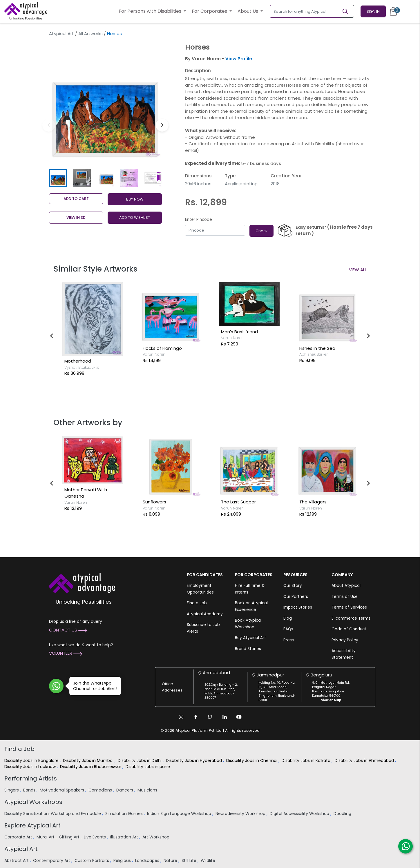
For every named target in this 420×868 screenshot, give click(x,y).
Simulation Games (125, 814)
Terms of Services (349, 607)
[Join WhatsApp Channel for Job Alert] (56, 686)
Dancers (125, 790)
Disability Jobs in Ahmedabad (365, 760)
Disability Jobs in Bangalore (32, 760)
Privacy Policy (345, 640)
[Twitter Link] (210, 717)
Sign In (373, 11)
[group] (105, 103)
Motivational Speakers (63, 790)
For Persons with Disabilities (151, 11)
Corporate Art (19, 837)
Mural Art (46, 837)
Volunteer (66, 653)
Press (289, 640)
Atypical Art (61, 33)
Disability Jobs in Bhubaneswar (91, 767)
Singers (12, 790)
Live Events (95, 837)
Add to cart (76, 199)
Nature (171, 860)
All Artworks (90, 33)
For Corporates (210, 11)
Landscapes (148, 860)
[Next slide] (368, 336)
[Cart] (393, 11)
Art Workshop (156, 837)
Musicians (148, 790)
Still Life (190, 860)
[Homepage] (26, 11)
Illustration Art (125, 837)
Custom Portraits (92, 860)
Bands (30, 790)
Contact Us (68, 630)
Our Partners (296, 597)
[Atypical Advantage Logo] (82, 582)
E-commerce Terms (351, 618)
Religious (123, 860)
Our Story (293, 586)
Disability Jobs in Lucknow (31, 767)
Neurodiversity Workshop (241, 814)
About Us (248, 11)
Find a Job (197, 603)
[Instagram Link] (181, 717)
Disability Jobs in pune (148, 767)
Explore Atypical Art (32, 825)
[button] (162, 125)
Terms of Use (345, 597)
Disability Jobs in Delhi (140, 760)
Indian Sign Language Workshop (180, 814)
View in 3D (76, 218)
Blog (288, 618)
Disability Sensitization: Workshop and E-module (53, 814)
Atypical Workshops (33, 802)
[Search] (348, 11)
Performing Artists (31, 778)
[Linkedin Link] (225, 717)
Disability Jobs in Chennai (252, 760)
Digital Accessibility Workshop (300, 814)
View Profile (239, 59)
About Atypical (346, 586)
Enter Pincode (199, 220)
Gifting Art (70, 837)
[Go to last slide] (52, 336)
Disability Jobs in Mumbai (89, 760)
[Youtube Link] (239, 717)
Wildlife (209, 860)
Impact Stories (298, 607)
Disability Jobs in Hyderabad (194, 760)
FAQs (288, 629)
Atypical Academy (205, 614)
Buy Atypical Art (250, 638)
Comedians (101, 790)
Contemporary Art (52, 860)
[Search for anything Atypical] (306, 11)
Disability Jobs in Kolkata (307, 760)
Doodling (343, 814)
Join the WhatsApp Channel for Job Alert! (93, 686)
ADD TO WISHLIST (135, 218)
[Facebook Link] (195, 717)
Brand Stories (248, 649)
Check (261, 231)
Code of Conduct (349, 629)
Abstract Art (17, 860)
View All (358, 270)
